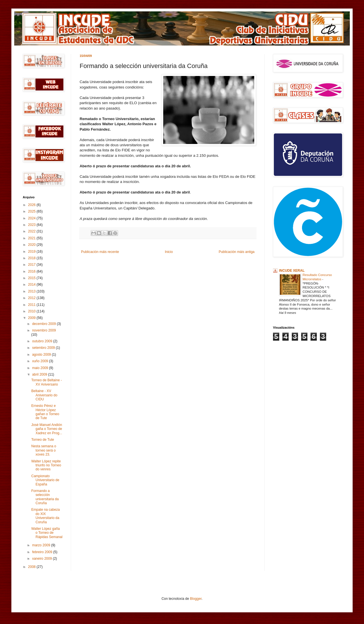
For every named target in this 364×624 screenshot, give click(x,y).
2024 (32, 218)
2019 (32, 252)
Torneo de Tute (43, 440)
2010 (32, 311)
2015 (32, 278)
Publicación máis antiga (237, 252)
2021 (32, 238)
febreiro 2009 (43, 552)
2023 (32, 225)
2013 (32, 291)
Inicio (169, 252)
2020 (32, 245)
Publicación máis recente (100, 252)
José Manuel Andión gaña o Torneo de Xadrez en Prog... (47, 429)
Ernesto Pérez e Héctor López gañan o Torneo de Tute (45, 412)
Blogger (196, 599)
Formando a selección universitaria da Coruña (45, 497)
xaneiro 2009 (43, 559)
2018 (32, 258)
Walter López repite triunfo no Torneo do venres (46, 465)
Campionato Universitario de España (45, 480)
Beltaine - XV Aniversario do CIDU (44, 395)
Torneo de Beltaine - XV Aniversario (46, 382)
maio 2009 (41, 368)
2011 (32, 305)
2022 (32, 231)
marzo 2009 (42, 545)
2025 (32, 211)
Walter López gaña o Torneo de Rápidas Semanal (47, 533)
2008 (32, 567)
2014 (32, 285)
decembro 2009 (45, 324)
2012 (32, 298)
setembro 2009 (44, 348)
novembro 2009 (44, 330)
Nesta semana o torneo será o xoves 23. (44, 450)
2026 (32, 205)
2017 (32, 265)
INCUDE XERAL (292, 271)
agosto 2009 (42, 355)
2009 (32, 318)
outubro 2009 (43, 341)
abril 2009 (40, 374)
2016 (32, 271)
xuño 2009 (41, 361)
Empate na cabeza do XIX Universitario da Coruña (45, 516)
